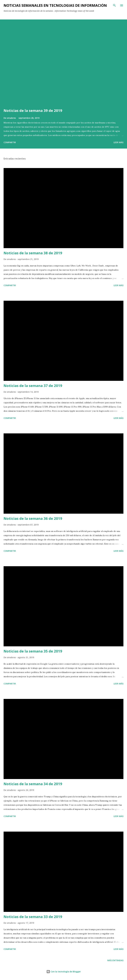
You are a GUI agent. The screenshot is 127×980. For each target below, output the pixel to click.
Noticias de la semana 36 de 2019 (33, 518)
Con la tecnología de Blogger (64, 972)
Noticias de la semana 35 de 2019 (33, 651)
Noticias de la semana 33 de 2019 (33, 917)
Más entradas (115, 960)
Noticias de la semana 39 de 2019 (33, 110)
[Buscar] (114, 5)
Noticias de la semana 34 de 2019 (33, 784)
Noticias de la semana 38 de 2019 (33, 253)
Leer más (118, 142)
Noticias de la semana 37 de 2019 (33, 386)
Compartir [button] (10, 142)
